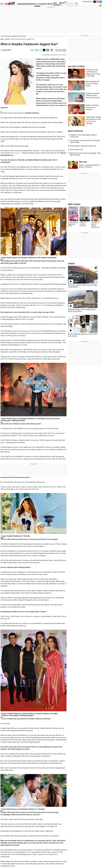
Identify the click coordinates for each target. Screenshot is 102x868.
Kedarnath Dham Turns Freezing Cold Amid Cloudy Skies (82, 310)
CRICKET (44, 4)
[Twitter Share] (44, 50)
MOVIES (37, 4)
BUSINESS (30, 4)
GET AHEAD (57, 4)
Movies (7, 39)
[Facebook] (101, 2)
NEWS (24, 4)
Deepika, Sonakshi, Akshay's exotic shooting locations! (93, 96)
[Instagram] (98, 2)
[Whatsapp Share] (40, 50)
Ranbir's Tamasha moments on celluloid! (92, 107)
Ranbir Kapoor (15, 153)
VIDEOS (71, 264)
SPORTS (51, 4)
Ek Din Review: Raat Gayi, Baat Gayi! (83, 146)
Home (2, 39)
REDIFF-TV (62, 4)
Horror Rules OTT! (77, 150)
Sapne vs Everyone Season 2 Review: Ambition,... (89, 166)
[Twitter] (95, 2)
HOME (19, 4)
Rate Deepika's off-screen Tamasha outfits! (93, 84)
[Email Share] (36, 50)
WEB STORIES (74, 204)
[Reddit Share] (51, 50)
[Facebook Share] (48, 50)
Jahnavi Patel (7, 50)
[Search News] (76, 4)
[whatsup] (101, 5)
